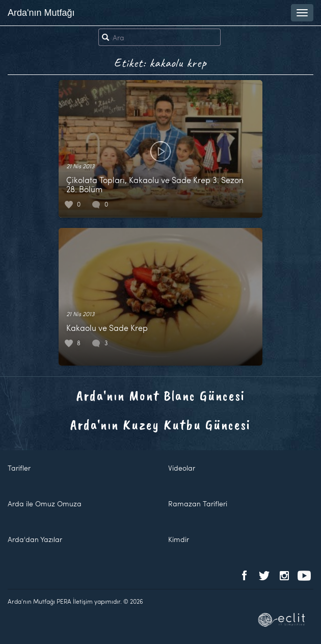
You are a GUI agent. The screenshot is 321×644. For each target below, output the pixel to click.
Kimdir (179, 539)
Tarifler (19, 468)
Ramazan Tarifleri (198, 504)
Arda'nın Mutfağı (41, 13)
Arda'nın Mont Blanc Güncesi (161, 395)
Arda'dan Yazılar (35, 539)
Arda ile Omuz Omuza (45, 504)
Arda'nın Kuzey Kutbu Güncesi (160, 424)
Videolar (182, 468)
